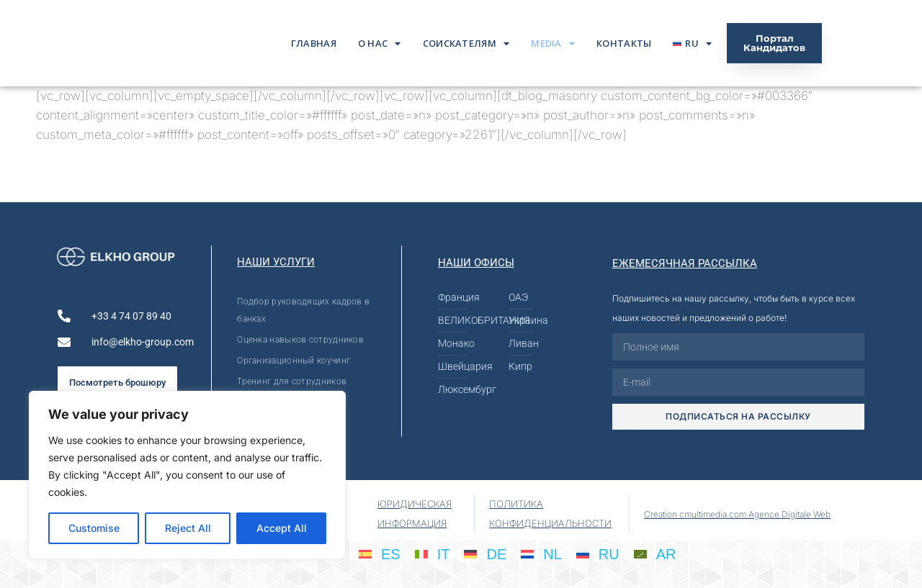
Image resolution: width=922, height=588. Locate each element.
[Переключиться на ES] (380, 553)
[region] (187, 475)
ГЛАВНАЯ (314, 43)
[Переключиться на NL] (541, 553)
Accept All (282, 528)
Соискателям (466, 44)
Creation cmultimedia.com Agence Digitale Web (737, 514)
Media (553, 44)
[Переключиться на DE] (485, 553)
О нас (380, 44)
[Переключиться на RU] (598, 553)
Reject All (188, 528)
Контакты (624, 43)
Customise (94, 528)
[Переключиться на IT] (433, 553)
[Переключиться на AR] (655, 553)
